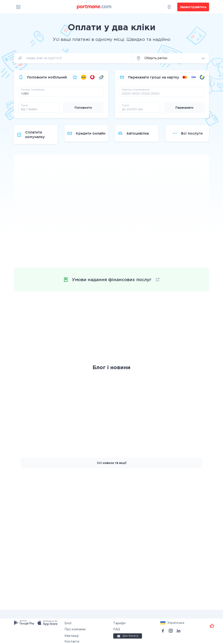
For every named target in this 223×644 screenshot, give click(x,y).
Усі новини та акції (112, 463)
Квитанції (72, 636)
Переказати (184, 108)
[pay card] (162, 93)
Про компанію (75, 629)
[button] (171, 58)
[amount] (39, 109)
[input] (73, 58)
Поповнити (83, 108)
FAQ (117, 629)
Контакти (72, 642)
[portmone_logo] (94, 7)
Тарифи (119, 623)
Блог (68, 623)
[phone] (61, 93)
